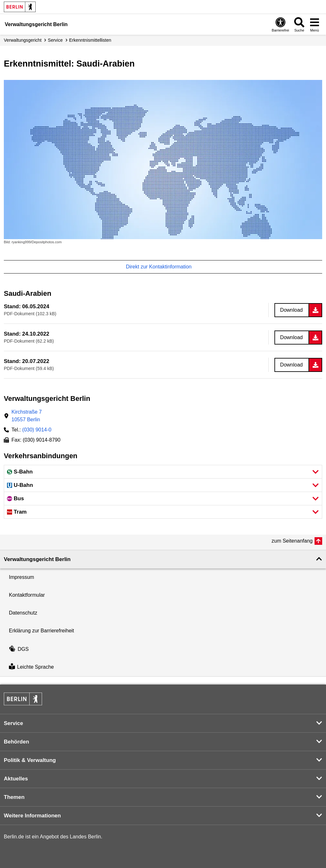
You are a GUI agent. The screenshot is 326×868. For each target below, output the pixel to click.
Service (55, 40)
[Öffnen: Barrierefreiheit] (280, 24)
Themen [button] (14, 797)
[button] (163, 472)
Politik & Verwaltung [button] (30, 760)
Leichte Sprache (31, 667)
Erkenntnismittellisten (90, 40)
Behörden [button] (16, 742)
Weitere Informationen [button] (32, 816)
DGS (19, 649)
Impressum (21, 577)
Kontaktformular (27, 595)
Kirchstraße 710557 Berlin (27, 416)
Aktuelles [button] (16, 779)
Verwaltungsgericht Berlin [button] (37, 559)
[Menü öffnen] (315, 24)
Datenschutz (23, 613)
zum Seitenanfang (292, 541)
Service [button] (14, 723)
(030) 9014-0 (37, 430)
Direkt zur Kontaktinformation (162, 267)
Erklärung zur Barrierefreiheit (42, 631)
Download (291, 310)
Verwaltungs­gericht (23, 40)
